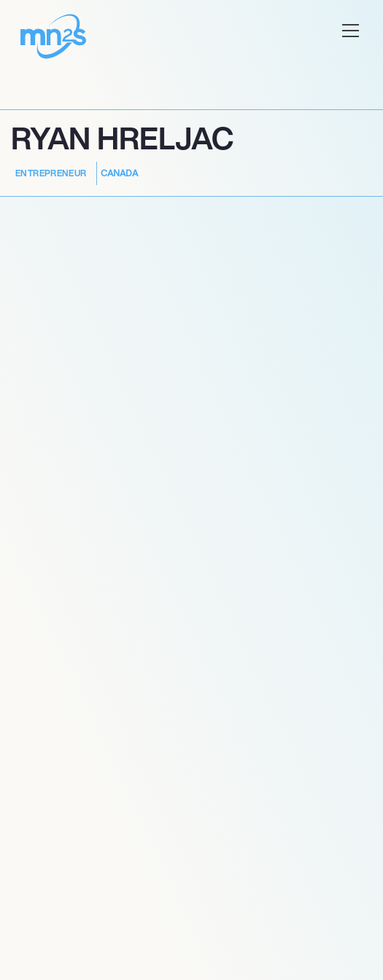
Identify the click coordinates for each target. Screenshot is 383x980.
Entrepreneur (51, 173)
